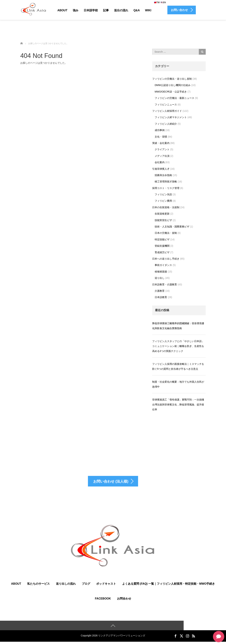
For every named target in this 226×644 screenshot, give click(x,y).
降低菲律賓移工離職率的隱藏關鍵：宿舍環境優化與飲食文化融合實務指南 (178, 326)
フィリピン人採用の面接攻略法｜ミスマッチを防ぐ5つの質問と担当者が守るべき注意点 (178, 366)
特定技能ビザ (162, 239)
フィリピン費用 (163, 201)
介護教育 (160, 291)
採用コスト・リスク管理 (166, 188)
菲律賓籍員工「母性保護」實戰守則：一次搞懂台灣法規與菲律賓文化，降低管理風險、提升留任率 (178, 405)
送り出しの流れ (66, 586)
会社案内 (160, 162)
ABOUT (16, 586)
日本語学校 (91, 10)
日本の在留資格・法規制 (166, 207)
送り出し (160, 278)
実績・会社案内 (161, 143)
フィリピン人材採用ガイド (167, 111)
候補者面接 (161, 272)
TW (157, 2)
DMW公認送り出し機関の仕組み (173, 85)
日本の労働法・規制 (166, 233)
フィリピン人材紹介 (166, 124)
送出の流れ (121, 10)
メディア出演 (162, 156)
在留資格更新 (162, 214)
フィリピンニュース (166, 105)
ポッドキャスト (106, 586)
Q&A (137, 10)
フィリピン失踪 (163, 194)
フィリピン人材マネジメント (171, 117)
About (62, 10)
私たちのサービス (38, 586)
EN (163, 2)
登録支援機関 (162, 246)
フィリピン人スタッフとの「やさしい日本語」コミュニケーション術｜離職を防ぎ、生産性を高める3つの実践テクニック (178, 346)
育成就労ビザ (162, 252)
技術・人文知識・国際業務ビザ (172, 227)
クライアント (162, 149)
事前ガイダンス (163, 265)
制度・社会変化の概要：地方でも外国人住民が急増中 (178, 384)
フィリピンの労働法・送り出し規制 (172, 79)
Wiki (148, 10)
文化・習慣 (161, 137)
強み (76, 10)
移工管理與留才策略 (166, 182)
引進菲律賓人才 (161, 169)
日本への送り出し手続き (166, 259)
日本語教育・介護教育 (165, 284)
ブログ (86, 586)
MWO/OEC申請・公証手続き (171, 92)
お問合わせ (124, 601)
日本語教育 (161, 297)
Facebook (103, 601)
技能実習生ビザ (163, 220)
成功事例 (160, 130)
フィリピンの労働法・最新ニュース (174, 98)
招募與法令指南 (163, 175)
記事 (106, 10)
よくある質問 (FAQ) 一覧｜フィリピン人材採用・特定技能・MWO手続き (169, 586)
